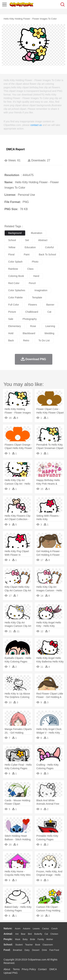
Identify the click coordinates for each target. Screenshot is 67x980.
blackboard (29, 333)
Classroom (48, 945)
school (12, 240)
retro (26, 340)
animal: (8, 934)
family (41, 939)
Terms (16, 969)
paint (27, 254)
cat (49, 312)
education (30, 247)
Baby (25, 939)
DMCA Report (15, 149)
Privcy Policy (29, 969)
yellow (12, 247)
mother (50, 939)
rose (33, 326)
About (7, 969)
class (30, 269)
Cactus (45, 929)
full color (14, 305)
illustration (37, 233)
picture (12, 312)
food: (7, 950)
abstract (43, 240)
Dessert (36, 950)
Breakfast (18, 950)
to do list (44, 340)
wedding (49, 333)
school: (8, 945)
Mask (18, 939)
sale (11, 319)
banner (50, 305)
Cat (46, 934)
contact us (36, 125)
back (11, 340)
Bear (23, 934)
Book (38, 945)
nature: (8, 928)
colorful (49, 247)
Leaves (36, 929)
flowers (33, 305)
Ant (17, 934)
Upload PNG (11, 973)
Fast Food (54, 950)
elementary (15, 326)
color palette (15, 297)
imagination (41, 290)
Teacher (29, 945)
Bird (30, 934)
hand (36, 276)
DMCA (53, 969)
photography (30, 319)
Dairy (27, 950)
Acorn (18, 929)
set (27, 240)
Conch (54, 929)
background (15, 233)
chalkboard (32, 312)
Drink (44, 950)
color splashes (17, 290)
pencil (32, 283)
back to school (47, 254)
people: (8, 939)
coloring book (16, 276)
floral (11, 254)
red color (14, 283)
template (37, 297)
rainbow (13, 269)
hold (11, 333)
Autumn (27, 929)
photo (35, 262)
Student (19, 945)
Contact (42, 969)
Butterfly (38, 934)
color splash (15, 262)
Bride (33, 939)
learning (50, 326)
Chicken (54, 934)
